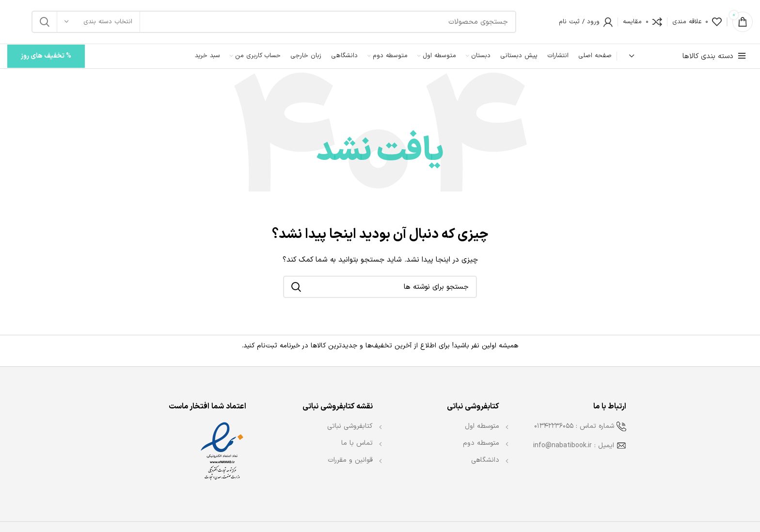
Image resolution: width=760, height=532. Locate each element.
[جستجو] (274, 22)
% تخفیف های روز (46, 56)
